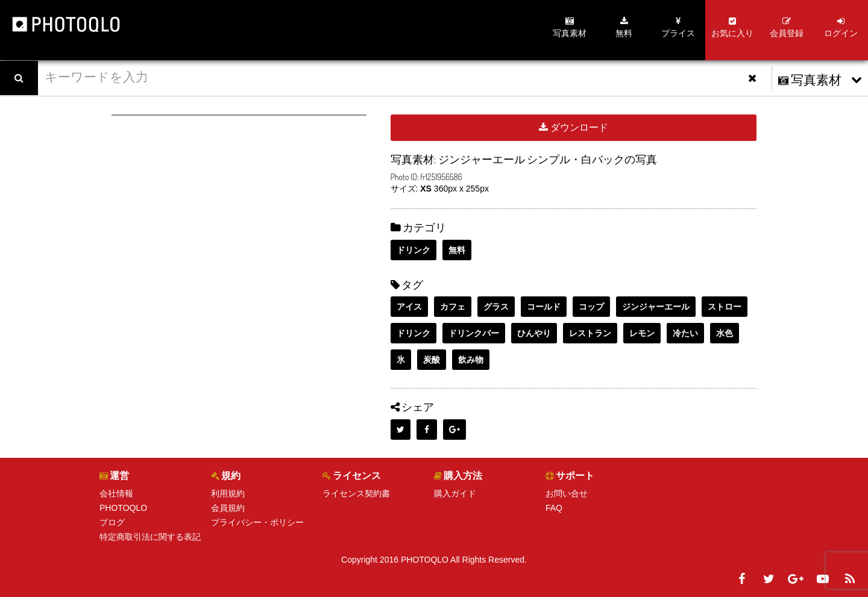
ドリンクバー (474, 333)
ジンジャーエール (656, 307)
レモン (642, 333)
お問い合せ (567, 493)
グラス (496, 307)
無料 (457, 250)
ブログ (112, 522)
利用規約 (228, 493)
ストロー (725, 307)
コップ (591, 307)
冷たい (685, 333)
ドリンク (414, 250)
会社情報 (116, 493)
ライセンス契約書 (356, 493)
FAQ (554, 508)
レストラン (590, 333)
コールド (544, 307)
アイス (409, 307)
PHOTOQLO (123, 508)
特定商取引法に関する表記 (150, 537)
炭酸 (432, 360)
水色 (725, 333)
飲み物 (471, 360)
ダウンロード (574, 127)
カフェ (453, 307)
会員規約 (228, 508)
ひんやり (534, 333)
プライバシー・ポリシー (257, 522)
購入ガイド (455, 493)
